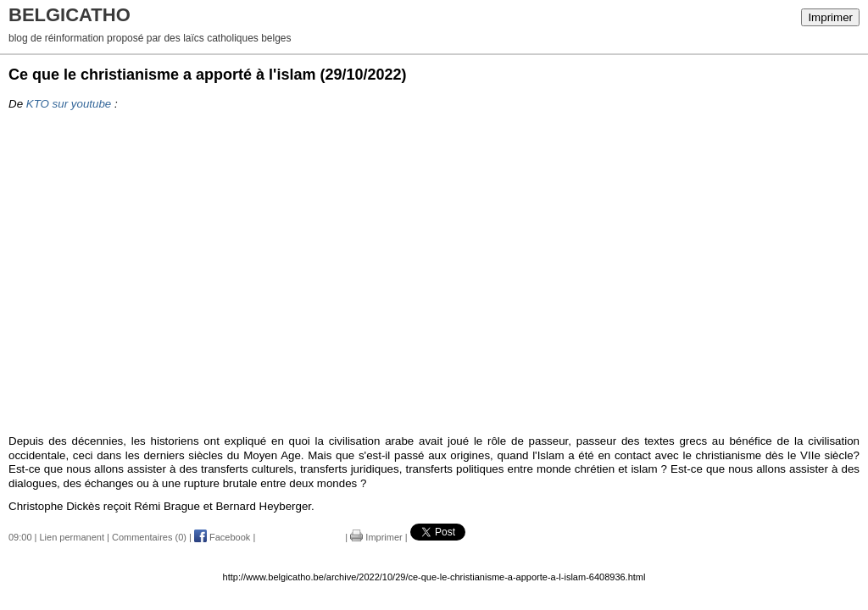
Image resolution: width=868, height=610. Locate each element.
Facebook (222, 537)
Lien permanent (72, 537)
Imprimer (830, 17)
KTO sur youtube (69, 104)
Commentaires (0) (149, 537)
